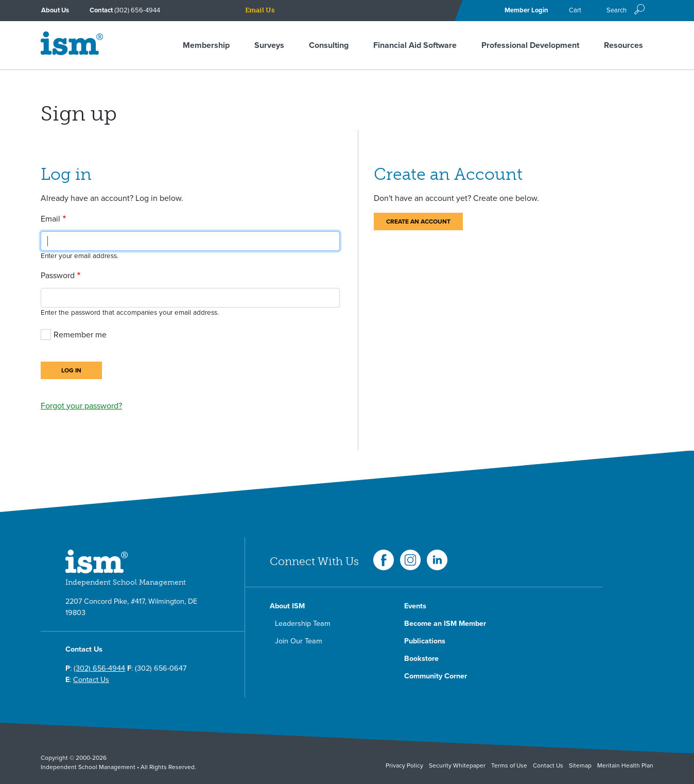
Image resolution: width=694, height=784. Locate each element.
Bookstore (421, 659)
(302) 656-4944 (137, 10)
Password (58, 276)
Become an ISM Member (445, 624)
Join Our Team (299, 641)
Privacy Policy (404, 765)
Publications (425, 641)
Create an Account (418, 221)
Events (415, 606)
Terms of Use (509, 765)
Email (50, 219)
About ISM (287, 606)
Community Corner (436, 676)
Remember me (80, 335)
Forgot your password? (81, 406)
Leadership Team (303, 624)
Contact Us (91, 680)
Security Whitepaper (457, 765)
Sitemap (580, 765)
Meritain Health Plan (625, 765)
